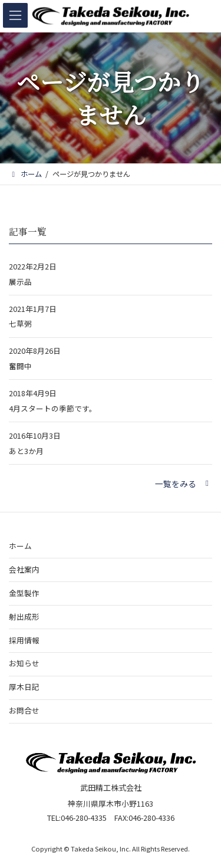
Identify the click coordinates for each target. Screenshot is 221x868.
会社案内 (24, 569)
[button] (184, 484)
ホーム (20, 545)
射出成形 (24, 616)
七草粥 (20, 324)
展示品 (20, 282)
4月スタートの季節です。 (53, 408)
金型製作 (24, 592)
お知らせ (24, 663)
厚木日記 (24, 687)
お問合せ (24, 710)
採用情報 (24, 640)
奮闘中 (20, 366)
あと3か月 (26, 451)
